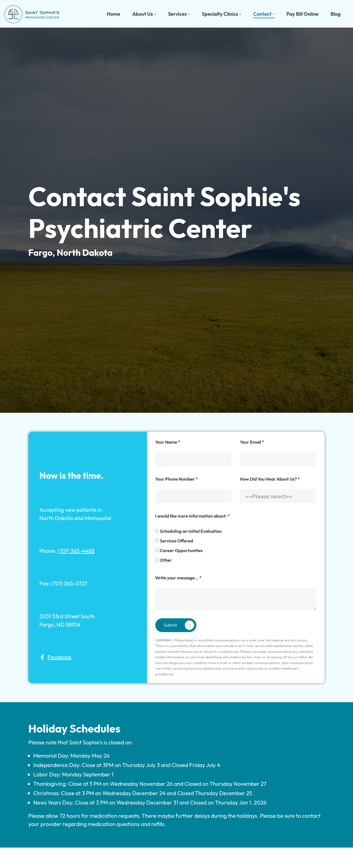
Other (163, 611)
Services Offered (174, 591)
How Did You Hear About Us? (275, 529)
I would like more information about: (190, 566)
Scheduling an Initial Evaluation (188, 582)
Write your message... (176, 628)
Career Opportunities (179, 601)
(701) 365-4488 (63, 599)
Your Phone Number (174, 529)
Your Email (257, 492)
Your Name (165, 492)
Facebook (46, 703)
